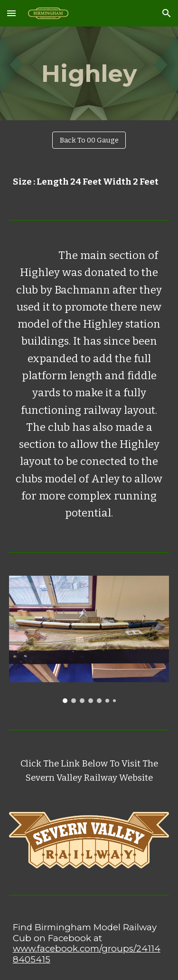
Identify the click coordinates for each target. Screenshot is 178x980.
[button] (11, 13)
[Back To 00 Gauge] (89, 140)
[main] (89, 73)
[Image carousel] (89, 639)
